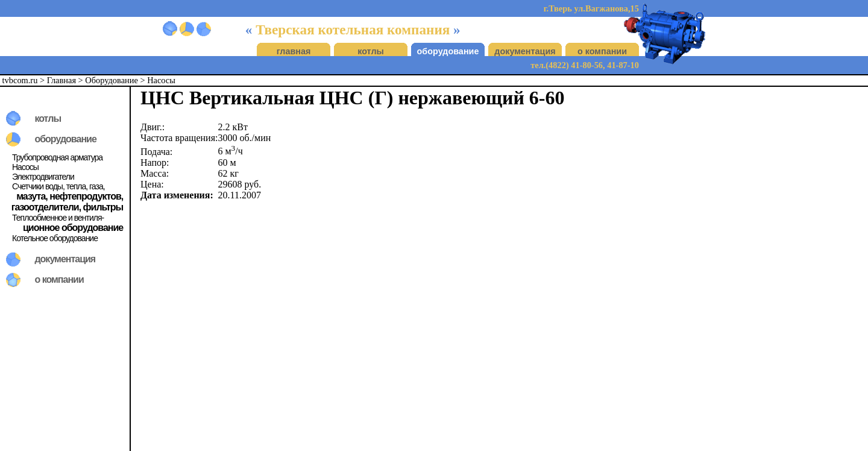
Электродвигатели (43, 177)
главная (294, 51)
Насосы (161, 80)
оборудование (448, 51)
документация (525, 51)
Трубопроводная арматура (57, 157)
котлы (371, 51)
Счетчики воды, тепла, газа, (58, 186)
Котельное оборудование (55, 238)
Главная (61, 80)
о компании (602, 51)
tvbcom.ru (20, 80)
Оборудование (112, 80)
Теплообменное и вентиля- (58, 218)
